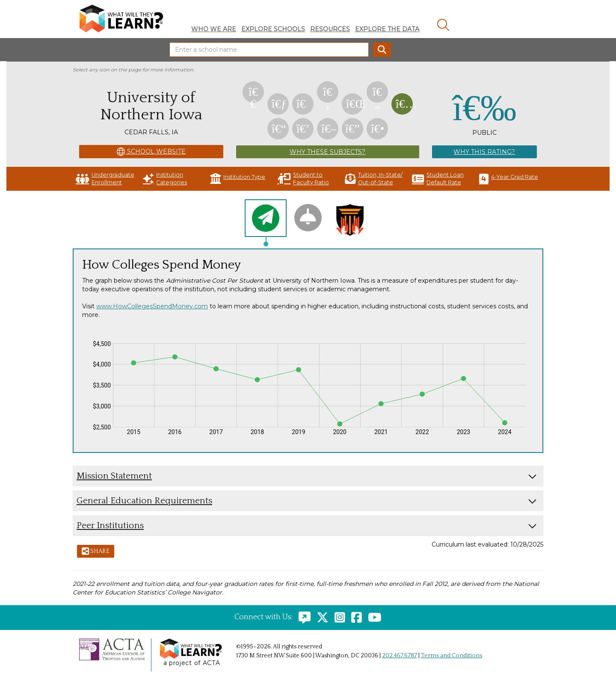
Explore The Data (387, 29)
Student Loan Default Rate (438, 179)
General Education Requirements (144, 501)
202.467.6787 (400, 656)
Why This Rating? (484, 152)
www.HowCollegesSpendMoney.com (152, 306)
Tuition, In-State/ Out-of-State (374, 179)
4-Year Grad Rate (509, 179)
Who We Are (214, 29)
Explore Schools (273, 29)
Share (96, 552)
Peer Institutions (110, 525)
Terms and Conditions (452, 656)
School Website (151, 152)
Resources (330, 29)
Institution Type (238, 179)
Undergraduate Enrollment (105, 179)
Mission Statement (114, 476)
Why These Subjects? (327, 152)
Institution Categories (165, 179)
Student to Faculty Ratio (303, 179)
